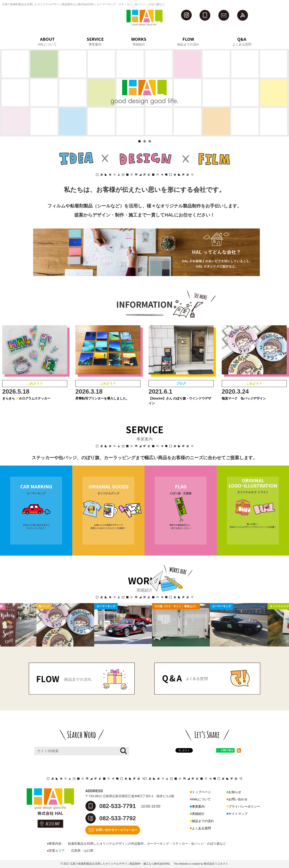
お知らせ (235, 792)
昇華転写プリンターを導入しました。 (102, 398)
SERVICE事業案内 (95, 41)
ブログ (181, 383)
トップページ (201, 792)
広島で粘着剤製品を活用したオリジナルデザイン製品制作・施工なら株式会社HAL (120, 864)
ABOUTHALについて (47, 41)
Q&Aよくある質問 (242, 41)
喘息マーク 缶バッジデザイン (244, 398)
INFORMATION (144, 304)
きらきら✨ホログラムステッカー (26, 398)
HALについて (201, 799)
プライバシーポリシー (244, 806)
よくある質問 (201, 828)
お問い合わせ (238, 799)
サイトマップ (238, 814)
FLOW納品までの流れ (188, 41)
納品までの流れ (203, 821)
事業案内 (198, 806)
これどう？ (35, 383)
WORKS (145, 580)
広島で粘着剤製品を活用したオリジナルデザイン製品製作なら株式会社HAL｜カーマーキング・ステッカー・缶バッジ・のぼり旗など (83, 4)
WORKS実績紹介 (139, 41)
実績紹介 (198, 814)
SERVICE (145, 429)
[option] (70, 625)
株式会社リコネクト (216, 864)
